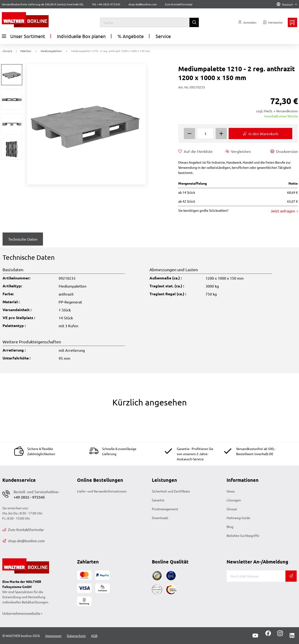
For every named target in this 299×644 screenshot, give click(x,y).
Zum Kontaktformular (179, 4)
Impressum (53, 636)
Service (163, 36)
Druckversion (284, 151)
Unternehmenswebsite (21, 613)
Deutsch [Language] (287, 4)
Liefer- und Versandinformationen (102, 491)
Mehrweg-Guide (238, 518)
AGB (94, 636)
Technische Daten (23, 239)
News (231, 491)
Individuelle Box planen (81, 36)
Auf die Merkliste (195, 151)
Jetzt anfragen (283, 211)
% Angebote (131, 36)
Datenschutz (76, 636)
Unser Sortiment (23, 36)
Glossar (232, 509)
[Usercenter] (247, 22)
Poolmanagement (165, 509)
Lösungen (234, 500)
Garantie (158, 500)
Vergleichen (238, 151)
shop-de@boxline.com (24, 541)
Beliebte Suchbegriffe (243, 535)
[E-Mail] (256, 576)
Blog (230, 527)
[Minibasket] (292, 22)
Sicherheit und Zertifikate (171, 491)
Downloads (160, 518)
